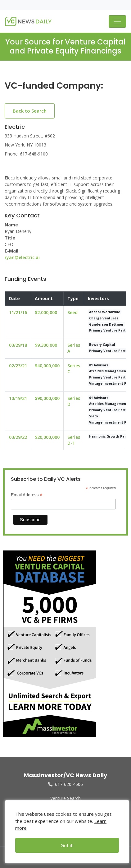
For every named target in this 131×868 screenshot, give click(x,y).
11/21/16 (18, 312)
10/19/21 (18, 398)
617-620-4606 (65, 784)
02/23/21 (18, 366)
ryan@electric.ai (22, 257)
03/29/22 (18, 437)
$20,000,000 (47, 437)
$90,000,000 (47, 398)
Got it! (67, 845)
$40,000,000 (47, 366)
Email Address (27, 495)
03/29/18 (18, 345)
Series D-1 (74, 440)
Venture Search (65, 798)
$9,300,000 (46, 345)
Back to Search (30, 111)
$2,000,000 (46, 312)
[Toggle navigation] (117, 21)
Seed (72, 312)
